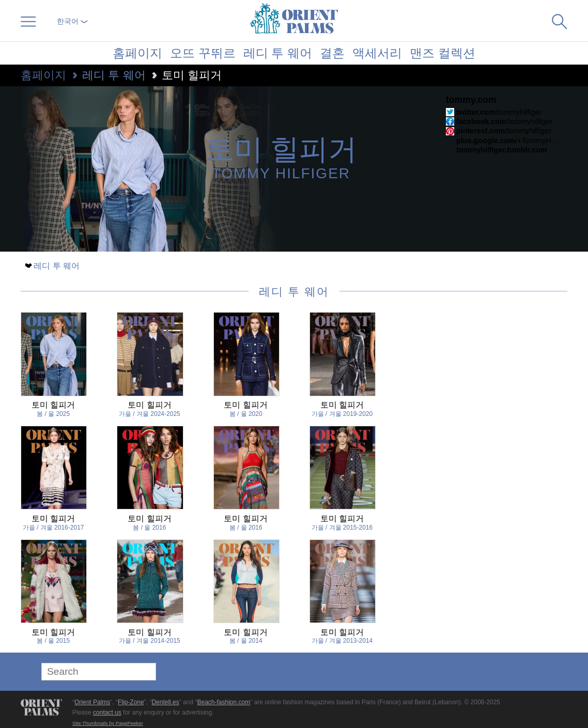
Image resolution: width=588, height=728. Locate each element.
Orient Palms (92, 702)
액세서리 (377, 53)
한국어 (72, 21)
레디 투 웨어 (278, 53)
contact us (107, 712)
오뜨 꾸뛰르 (203, 53)
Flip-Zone (131, 702)
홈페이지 (137, 53)
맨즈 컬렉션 (443, 53)
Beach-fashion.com (223, 702)
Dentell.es (165, 702)
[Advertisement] (495, 382)
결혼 (332, 53)
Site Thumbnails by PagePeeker (108, 723)
